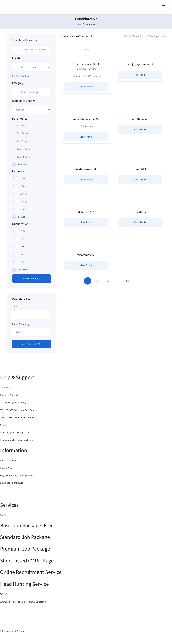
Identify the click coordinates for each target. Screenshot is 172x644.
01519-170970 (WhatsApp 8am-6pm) (18, 410)
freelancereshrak (86, 169)
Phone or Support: (9, 395)
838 (128, 281)
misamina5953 (86, 255)
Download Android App (12, 483)
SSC (23, 246)
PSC (23, 231)
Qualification (20, 224)
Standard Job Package (25, 537)
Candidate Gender (24, 101)
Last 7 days (23, 141)
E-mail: (3, 425)
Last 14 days (23, 149)
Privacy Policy (7, 468)
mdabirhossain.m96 (86, 119)
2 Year (24, 194)
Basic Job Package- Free (27, 525)
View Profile (86, 87)
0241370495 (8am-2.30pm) (13, 403)
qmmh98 (140, 169)
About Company (8, 460)
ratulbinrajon (140, 119)
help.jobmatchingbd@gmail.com (16, 440)
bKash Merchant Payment (13, 631)
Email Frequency (21, 324)
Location (18, 58)
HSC (23, 262)
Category (18, 83)
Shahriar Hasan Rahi (86, 64)
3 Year (24, 202)
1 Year (24, 186)
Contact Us (5, 388)
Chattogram (87, 126)
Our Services (6, 515)
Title (14, 306)
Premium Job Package (25, 549)
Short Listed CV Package (27, 560)
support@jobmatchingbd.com (15, 432)
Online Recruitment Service (31, 572)
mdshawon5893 (86, 212)
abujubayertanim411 (140, 64)
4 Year (24, 209)
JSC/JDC (25, 239)
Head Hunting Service (24, 584)
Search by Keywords (25, 40)
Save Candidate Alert (32, 344)
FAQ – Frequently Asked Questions (17, 475)
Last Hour (22, 126)
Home (78, 24)
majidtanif (140, 212)
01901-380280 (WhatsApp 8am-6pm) (18, 417)
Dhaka (77, 76)
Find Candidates (32, 279)
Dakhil (24, 254)
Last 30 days (23, 157)
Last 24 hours (24, 133)
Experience (19, 171)
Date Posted (20, 119)
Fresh (23, 178)
